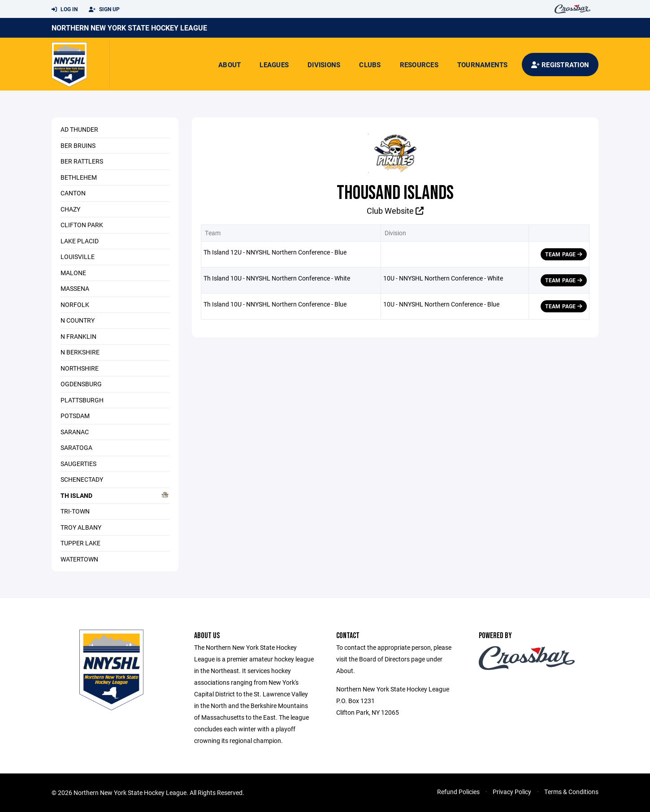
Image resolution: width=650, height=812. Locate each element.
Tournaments (483, 65)
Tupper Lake (80, 543)
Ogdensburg (81, 384)
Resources (419, 65)
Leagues (274, 65)
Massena (75, 288)
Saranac (75, 432)
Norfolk (75, 304)
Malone (73, 273)
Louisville (78, 257)
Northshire (80, 368)
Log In (65, 9)
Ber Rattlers (82, 161)
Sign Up (104, 9)
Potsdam (75, 416)
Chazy (70, 209)
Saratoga (76, 447)
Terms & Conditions (571, 792)
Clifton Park (82, 225)
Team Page (564, 254)
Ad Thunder (79, 129)
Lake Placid (80, 241)
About (230, 65)
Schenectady (82, 479)
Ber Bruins (78, 145)
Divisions (324, 65)
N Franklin (78, 336)
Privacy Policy (512, 792)
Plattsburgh (82, 400)
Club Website (395, 211)
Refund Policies (458, 792)
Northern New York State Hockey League (129, 28)
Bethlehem (79, 177)
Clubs (370, 65)
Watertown (79, 559)
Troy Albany (81, 527)
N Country (78, 320)
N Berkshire (80, 352)
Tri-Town (75, 511)
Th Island (115, 495)
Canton (73, 193)
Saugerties (78, 464)
